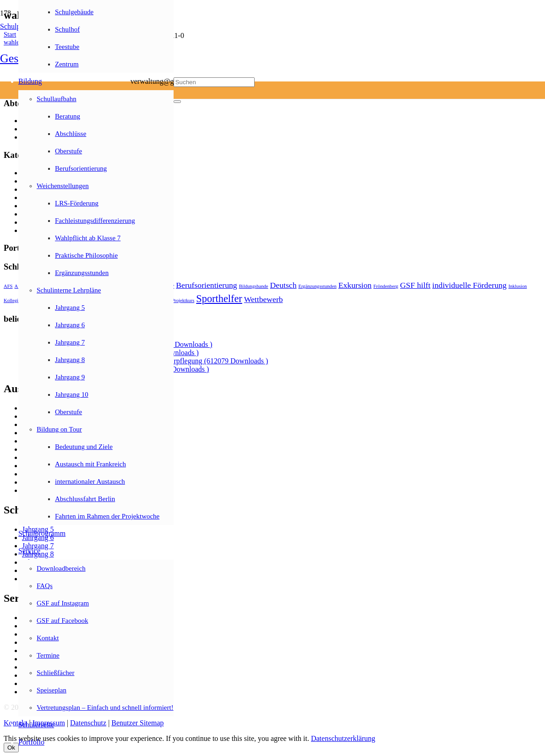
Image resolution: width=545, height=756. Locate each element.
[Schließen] (177, 102)
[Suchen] (214, 82)
